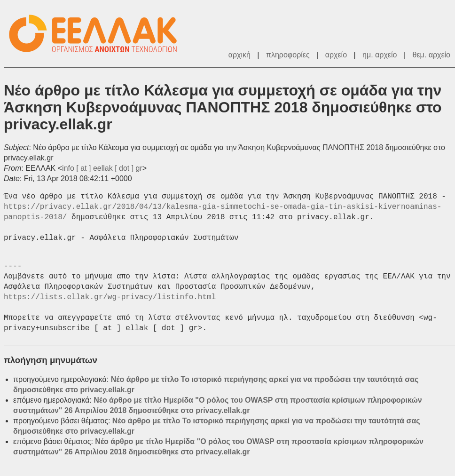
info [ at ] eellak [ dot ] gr (102, 168)
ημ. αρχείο (380, 55)
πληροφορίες (288, 55)
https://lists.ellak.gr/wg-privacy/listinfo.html (110, 297)
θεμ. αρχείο (431, 55)
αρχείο (336, 55)
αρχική (239, 55)
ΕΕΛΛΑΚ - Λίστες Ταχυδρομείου (98, 34)
